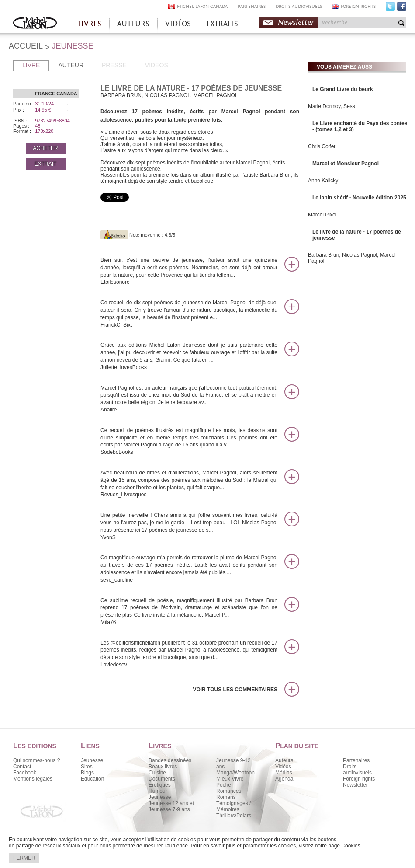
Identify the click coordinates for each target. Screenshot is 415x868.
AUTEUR (71, 65)
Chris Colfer (322, 146)
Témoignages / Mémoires (233, 806)
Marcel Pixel (322, 215)
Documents (162, 779)
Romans (226, 797)
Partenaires (356, 760)
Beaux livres (163, 767)
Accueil (35, 24)
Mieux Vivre (230, 779)
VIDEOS (157, 65)
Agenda (284, 779)
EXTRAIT (46, 164)
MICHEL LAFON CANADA (202, 6)
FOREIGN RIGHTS (358, 6)
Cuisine (157, 773)
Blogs (87, 773)
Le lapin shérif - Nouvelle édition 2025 (359, 198)
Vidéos (283, 767)
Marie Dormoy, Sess (332, 106)
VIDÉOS (178, 24)
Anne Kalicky (323, 181)
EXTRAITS (222, 24)
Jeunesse (92, 760)
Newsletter (296, 23)
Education (92, 779)
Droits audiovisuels (357, 770)
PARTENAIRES (252, 6)
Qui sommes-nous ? (36, 760)
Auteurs (284, 760)
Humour (158, 791)
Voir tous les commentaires (235, 690)
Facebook (402, 8)
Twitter (390, 8)
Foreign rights (359, 779)
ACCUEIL (26, 46)
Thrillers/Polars (234, 816)
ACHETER (45, 148)
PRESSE (114, 65)
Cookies (351, 846)
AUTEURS (133, 24)
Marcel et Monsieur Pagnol (346, 164)
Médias (284, 773)
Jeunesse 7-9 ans (169, 809)
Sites (87, 767)
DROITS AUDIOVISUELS (299, 6)
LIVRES (90, 24)
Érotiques (160, 785)
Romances (229, 791)
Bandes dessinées (170, 760)
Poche (224, 785)
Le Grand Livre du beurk (343, 89)
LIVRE (31, 65)
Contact (22, 767)
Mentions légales (33, 779)
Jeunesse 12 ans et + (173, 803)
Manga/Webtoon (235, 773)
